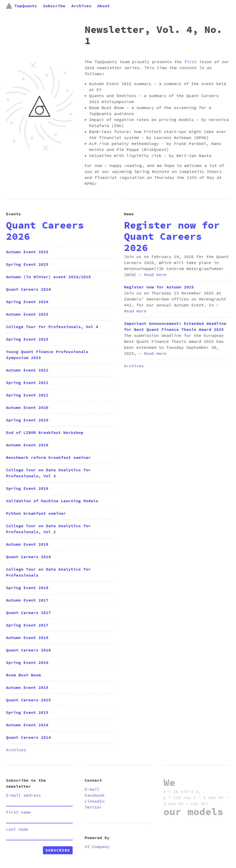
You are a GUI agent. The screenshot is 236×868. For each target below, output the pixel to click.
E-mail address (23, 795)
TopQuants (21, 6)
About (104, 6)
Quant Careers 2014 (28, 738)
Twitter (93, 807)
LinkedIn (95, 801)
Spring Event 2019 (27, 489)
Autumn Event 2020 (27, 408)
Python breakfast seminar (36, 513)
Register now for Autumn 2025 (159, 287)
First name (18, 812)
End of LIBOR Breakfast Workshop (45, 433)
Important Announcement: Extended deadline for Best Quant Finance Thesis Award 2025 (175, 327)
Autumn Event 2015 (27, 688)
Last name (17, 829)
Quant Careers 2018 (28, 557)
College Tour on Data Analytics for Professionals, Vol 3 (48, 473)
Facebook (95, 795)
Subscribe (54, 6)
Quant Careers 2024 (28, 289)
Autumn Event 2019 (27, 445)
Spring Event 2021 (27, 395)
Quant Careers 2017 (28, 613)
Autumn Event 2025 (27, 252)
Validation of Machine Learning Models (52, 501)
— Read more (153, 275)
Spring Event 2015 (27, 713)
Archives (81, 6)
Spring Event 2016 (27, 663)
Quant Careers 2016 (28, 650)
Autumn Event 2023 (27, 314)
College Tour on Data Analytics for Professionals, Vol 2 (48, 529)
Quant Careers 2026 (45, 231)
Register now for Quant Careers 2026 (172, 237)
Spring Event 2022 (27, 383)
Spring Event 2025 (27, 264)
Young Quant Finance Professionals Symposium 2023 (47, 355)
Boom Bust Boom (23, 675)
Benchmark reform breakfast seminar (48, 458)
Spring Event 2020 (27, 420)
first (191, 62)
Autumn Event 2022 (27, 370)
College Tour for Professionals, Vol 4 (52, 327)
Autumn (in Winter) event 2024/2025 (48, 277)
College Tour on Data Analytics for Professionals (48, 572)
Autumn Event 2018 (27, 544)
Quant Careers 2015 (28, 700)
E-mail (92, 789)
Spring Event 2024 (27, 302)
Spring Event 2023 (27, 339)
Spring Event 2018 (27, 588)
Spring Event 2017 (27, 625)
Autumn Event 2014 (27, 725)
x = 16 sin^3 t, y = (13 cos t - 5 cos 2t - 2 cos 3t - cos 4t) (196, 798)
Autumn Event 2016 (27, 638)
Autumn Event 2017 (27, 600)
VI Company (97, 847)
